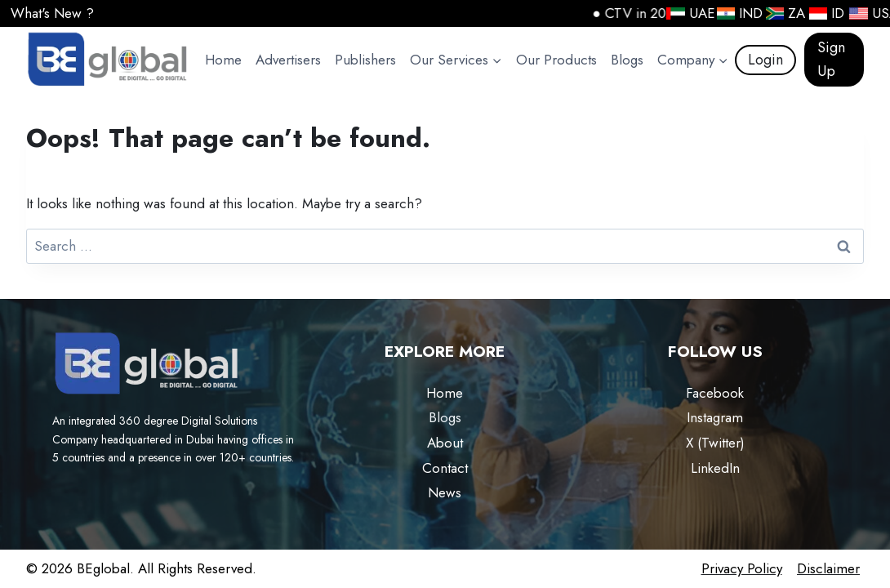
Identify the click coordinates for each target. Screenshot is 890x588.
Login (765, 60)
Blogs (627, 60)
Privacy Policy (742, 568)
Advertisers (288, 60)
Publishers (365, 60)
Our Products (556, 60)
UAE (685, 13)
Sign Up (831, 59)
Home (223, 60)
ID (823, 13)
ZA (781, 13)
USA (868, 13)
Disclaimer (828, 568)
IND (735, 13)
